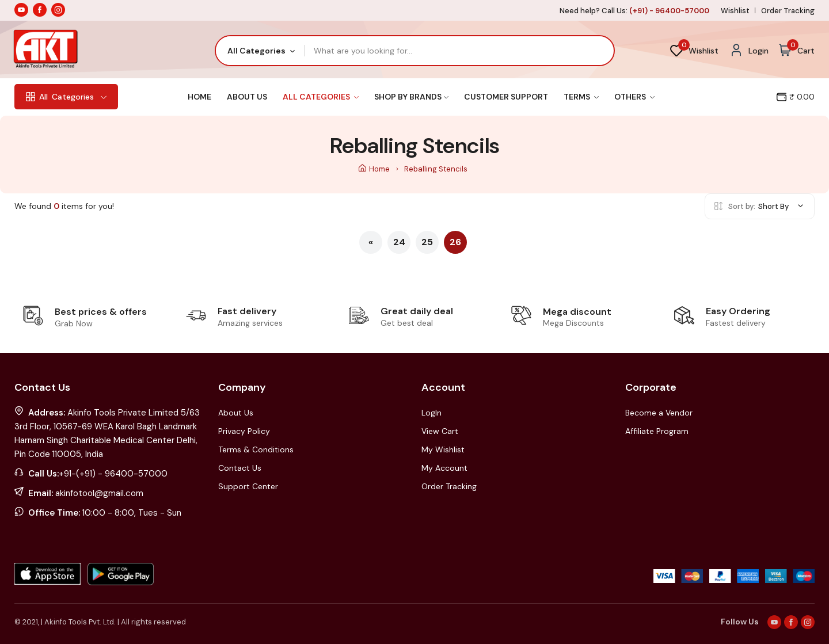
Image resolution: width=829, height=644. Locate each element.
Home (199, 97)
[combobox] (261, 51)
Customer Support (506, 97)
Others (634, 97)
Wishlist (735, 11)
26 (455, 242)
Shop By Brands (411, 97)
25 (427, 242)
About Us (247, 97)
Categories (66, 97)
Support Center (248, 486)
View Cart (440, 431)
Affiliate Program (657, 431)
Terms (581, 97)
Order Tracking (788, 11)
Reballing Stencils (436, 169)
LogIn (431, 413)
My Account (444, 468)
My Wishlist (443, 449)
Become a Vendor (659, 413)
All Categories (321, 97)
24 (399, 242)
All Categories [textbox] (256, 51)
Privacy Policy (244, 431)
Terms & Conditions (256, 449)
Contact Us (240, 468)
